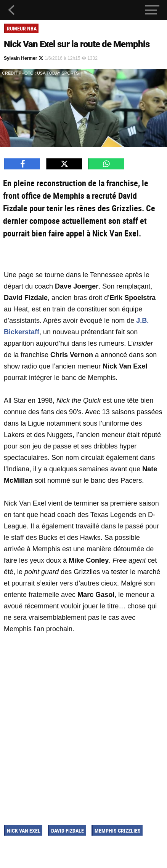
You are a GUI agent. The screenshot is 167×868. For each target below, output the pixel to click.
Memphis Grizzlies (118, 831)
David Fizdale (67, 831)
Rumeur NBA (22, 28)
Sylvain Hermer (24, 58)
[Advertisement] (83, 728)
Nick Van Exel (24, 831)
